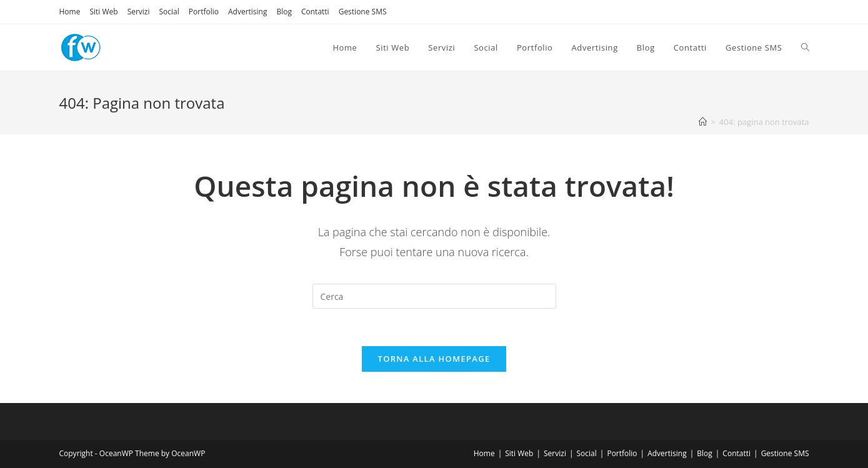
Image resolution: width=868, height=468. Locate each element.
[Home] (703, 122)
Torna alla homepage (434, 359)
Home (70, 12)
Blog (284, 12)
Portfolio (204, 12)
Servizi (139, 12)
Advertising (248, 12)
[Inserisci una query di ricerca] (434, 296)
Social (169, 12)
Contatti (315, 12)
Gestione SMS (363, 12)
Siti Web (103, 12)
